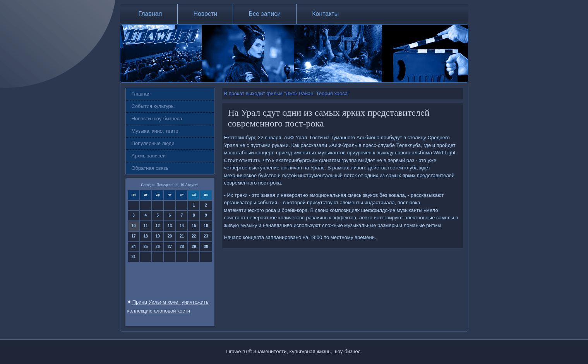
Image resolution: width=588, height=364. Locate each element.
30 (206, 247)
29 (194, 247)
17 (134, 236)
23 (206, 236)
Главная (150, 14)
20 (170, 236)
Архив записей (149, 156)
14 (182, 226)
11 (146, 226)
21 (182, 236)
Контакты (325, 14)
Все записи (265, 14)
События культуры (153, 106)
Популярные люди (153, 143)
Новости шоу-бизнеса (157, 119)
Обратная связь (150, 168)
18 (146, 236)
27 (170, 247)
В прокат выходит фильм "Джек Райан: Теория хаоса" (287, 93)
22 (194, 236)
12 (158, 226)
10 (134, 226)
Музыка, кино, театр (155, 131)
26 (158, 247)
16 (206, 226)
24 (134, 247)
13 (170, 226)
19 (158, 236)
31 (134, 257)
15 (194, 226)
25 (146, 247)
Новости (205, 14)
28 (182, 247)
